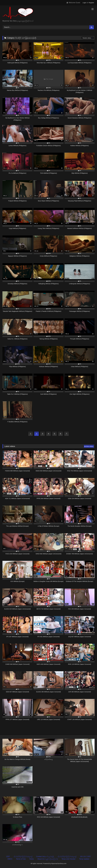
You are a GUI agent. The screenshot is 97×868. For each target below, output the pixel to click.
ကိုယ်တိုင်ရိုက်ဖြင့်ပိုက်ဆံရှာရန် (23, 857)
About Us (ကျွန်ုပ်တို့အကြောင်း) (48, 859)
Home (32, 859)
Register (91, 3)
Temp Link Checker (69, 859)
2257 (8, 857)
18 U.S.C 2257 (85, 857)
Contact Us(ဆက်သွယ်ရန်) (45, 857)
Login (84, 3)
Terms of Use (21, 859)
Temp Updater (84, 859)
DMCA (10, 859)
